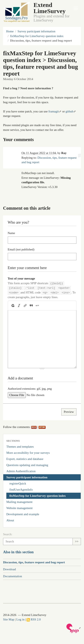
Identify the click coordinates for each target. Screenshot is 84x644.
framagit (54, 111)
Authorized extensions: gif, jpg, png (30, 389)
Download (10, 569)
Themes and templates (20, 447)
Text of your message (21, 278)
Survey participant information (36, 31)
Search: (8, 534)
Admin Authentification (21, 471)
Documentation (12, 576)
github (69, 111)
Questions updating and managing (27, 465)
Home (10, 31)
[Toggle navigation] (76, 8)
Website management (19, 508)
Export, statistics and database (25, 459)
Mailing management (19, 502)
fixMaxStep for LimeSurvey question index (37, 36)
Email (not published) (21, 249)
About (10, 520)
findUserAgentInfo (21, 490)
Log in (20, 619)
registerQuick (18, 483)
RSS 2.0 (34, 619)
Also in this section (18, 552)
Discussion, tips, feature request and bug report (34, 562)
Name (11, 233)
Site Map (9, 619)
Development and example (23, 514)
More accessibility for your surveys (28, 453)
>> (77, 541)
